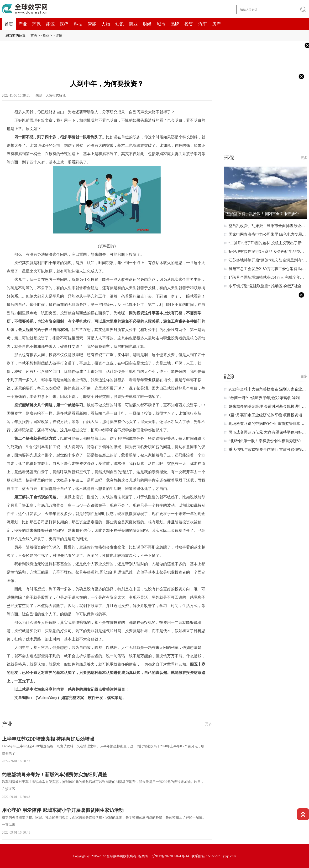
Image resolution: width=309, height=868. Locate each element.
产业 (23, 24)
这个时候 (21, 708)
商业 (133, 24)
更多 (209, 724)
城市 (161, 24)
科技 (78, 24)
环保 (37, 24)
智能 (92, 24)
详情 (59, 35)
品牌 (175, 24)
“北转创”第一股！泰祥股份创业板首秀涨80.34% (269, 441)
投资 (189, 24)
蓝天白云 (57, 708)
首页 (9, 24)
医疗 (64, 24)
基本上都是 (39, 708)
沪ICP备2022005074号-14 (171, 856)
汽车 (203, 24)
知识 (120, 24)
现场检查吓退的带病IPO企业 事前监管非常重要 (268, 424)
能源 (50, 24)
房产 (216, 24)
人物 (106, 24)
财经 (147, 24)
